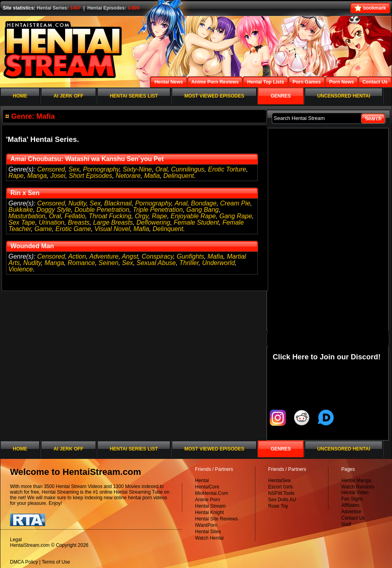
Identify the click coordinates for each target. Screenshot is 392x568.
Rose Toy (278, 506)
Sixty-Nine (137, 169)
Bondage (204, 203)
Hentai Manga (356, 480)
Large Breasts (113, 222)
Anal (181, 203)
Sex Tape (22, 222)
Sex (74, 169)
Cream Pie (235, 203)
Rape (16, 176)
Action (77, 256)
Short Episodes (91, 176)
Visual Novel (112, 229)
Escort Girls (281, 487)
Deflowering (153, 222)
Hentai (202, 480)
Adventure (104, 256)
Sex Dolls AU (282, 500)
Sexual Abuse (156, 263)
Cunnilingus (188, 169)
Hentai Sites (208, 532)
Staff (346, 524)
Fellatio (75, 216)
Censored (51, 169)
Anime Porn (208, 500)
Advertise (351, 512)
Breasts (79, 222)
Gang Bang (202, 210)
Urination (52, 222)
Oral (161, 169)
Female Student (196, 222)
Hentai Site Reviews (216, 519)
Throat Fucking (110, 216)
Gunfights (190, 256)
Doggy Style (54, 210)
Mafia (152, 176)
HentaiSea (279, 480)
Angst (130, 256)
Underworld (219, 263)
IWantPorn (206, 525)
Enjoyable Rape (193, 216)
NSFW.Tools (281, 493)
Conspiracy (158, 256)
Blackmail (118, 203)
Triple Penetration (158, 210)
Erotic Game (73, 229)
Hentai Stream (210, 506)
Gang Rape (236, 216)
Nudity (77, 203)
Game (43, 229)
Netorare (128, 176)
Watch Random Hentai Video (358, 490)
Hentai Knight (209, 512)
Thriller (189, 263)
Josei (58, 176)
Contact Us (353, 518)
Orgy (142, 216)
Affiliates (350, 505)
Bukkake (21, 210)
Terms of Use (56, 562)
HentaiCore (207, 487)
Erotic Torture (227, 169)
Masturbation (27, 216)
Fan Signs (352, 499)
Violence (21, 269)
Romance (81, 263)
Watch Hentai (209, 538)
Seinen (109, 263)
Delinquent (179, 176)
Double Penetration (102, 210)
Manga (37, 176)
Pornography (101, 169)
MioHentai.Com (212, 493)
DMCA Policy (24, 562)
